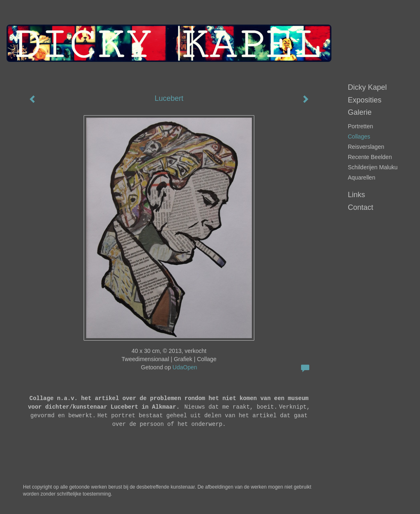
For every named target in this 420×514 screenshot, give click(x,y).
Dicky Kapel (367, 87)
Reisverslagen (366, 147)
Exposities (365, 100)
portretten (360, 126)
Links (356, 195)
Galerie (360, 112)
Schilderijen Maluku (373, 167)
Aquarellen (362, 177)
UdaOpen (185, 367)
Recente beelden (370, 157)
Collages (359, 136)
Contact (361, 207)
